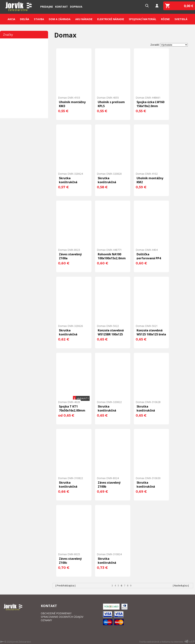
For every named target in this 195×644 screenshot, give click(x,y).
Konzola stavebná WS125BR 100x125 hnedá (111, 334)
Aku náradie (84, 19)
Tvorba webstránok (149, 642)
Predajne (47, 7)
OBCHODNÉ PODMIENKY (56, 613)
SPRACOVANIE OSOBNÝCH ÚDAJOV (62, 617)
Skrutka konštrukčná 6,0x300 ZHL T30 (148, 487)
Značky (8, 35)
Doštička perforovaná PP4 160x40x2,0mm (149, 258)
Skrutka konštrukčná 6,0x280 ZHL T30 (148, 410)
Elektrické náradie (111, 19)
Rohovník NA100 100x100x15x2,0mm (112, 256)
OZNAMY (46, 620)
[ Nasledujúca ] (181, 586)
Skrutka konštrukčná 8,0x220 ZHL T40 (70, 487)
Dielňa (25, 19)
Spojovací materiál (143, 19)
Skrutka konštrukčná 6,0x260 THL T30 (71, 334)
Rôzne (165, 19)
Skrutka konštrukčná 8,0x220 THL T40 (109, 410)
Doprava (76, 7)
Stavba (39, 19)
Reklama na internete (172, 642)
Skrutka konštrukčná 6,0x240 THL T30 (71, 182)
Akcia (11, 19)
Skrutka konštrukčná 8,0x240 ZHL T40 (109, 563)
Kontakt (61, 7)
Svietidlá (181, 19)
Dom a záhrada (60, 19)
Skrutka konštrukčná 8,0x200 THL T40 (109, 182)
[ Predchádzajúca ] (65, 586)
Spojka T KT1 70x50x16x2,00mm (72, 408)
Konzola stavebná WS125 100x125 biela (151, 332)
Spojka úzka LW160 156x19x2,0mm (150, 104)
